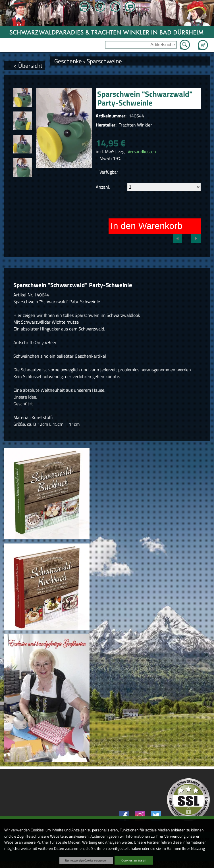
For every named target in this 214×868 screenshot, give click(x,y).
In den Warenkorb (147, 226)
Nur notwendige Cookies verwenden (86, 860)
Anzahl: (103, 187)
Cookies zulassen (134, 860)
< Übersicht (28, 66)
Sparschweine (104, 61)
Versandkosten (142, 151)
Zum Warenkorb (203, 42)
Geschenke (68, 61)
